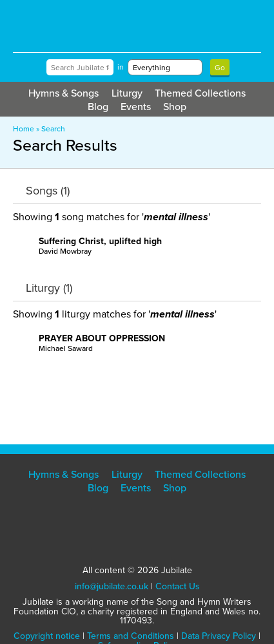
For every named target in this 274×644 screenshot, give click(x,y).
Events (136, 107)
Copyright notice (47, 636)
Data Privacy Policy (219, 636)
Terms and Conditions (131, 636)
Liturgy (127, 93)
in (121, 67)
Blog (98, 107)
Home (24, 129)
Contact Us (178, 586)
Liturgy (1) (49, 288)
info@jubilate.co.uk (112, 586)
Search (53, 129)
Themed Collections (200, 93)
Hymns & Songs (64, 93)
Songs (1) (48, 191)
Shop (175, 107)
